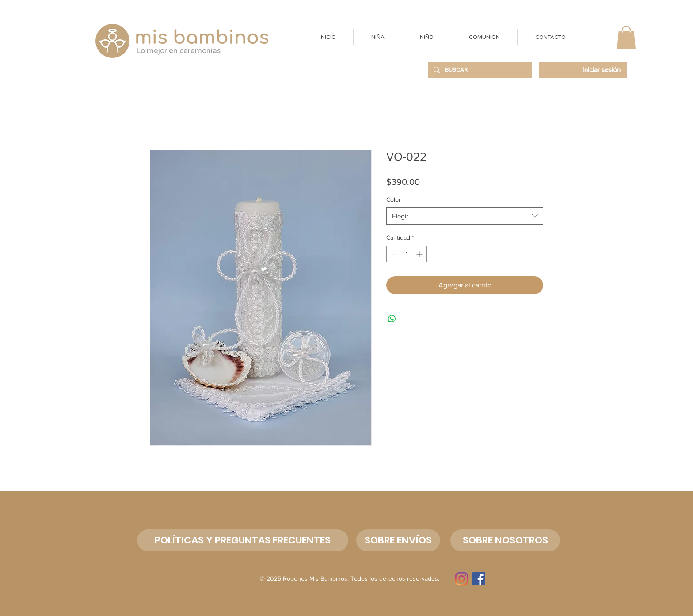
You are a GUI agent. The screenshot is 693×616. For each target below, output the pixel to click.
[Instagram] (462, 579)
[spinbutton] (407, 254)
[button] (377, 37)
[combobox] (465, 216)
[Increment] (420, 254)
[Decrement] (393, 254)
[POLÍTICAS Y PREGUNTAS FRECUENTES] (243, 540)
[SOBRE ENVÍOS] (398, 540)
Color (394, 199)
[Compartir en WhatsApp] (392, 319)
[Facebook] (479, 579)
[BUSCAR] (479, 70)
